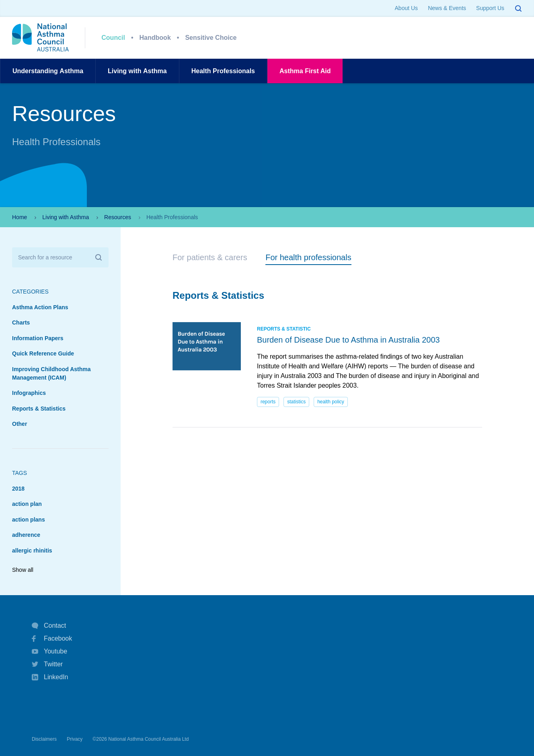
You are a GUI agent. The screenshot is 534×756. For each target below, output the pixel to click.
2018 (18, 489)
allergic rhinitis (32, 551)
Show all (23, 570)
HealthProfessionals (223, 71)
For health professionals (308, 257)
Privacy (75, 739)
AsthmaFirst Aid (305, 71)
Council (113, 38)
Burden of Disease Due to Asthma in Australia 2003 (348, 340)
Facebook (52, 639)
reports (268, 402)
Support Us (490, 8)
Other (20, 424)
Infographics (29, 393)
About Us (407, 8)
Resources (118, 217)
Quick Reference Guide (43, 353)
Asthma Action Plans (40, 307)
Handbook (155, 38)
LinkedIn (50, 678)
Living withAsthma (137, 71)
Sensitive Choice (211, 38)
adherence (26, 535)
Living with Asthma (66, 217)
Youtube (49, 651)
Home (20, 217)
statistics (296, 402)
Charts (21, 323)
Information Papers (38, 338)
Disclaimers (44, 739)
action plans (29, 520)
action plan (27, 504)
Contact (49, 626)
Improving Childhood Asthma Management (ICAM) (51, 373)
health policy (331, 402)
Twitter (47, 664)
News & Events (447, 8)
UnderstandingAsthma (48, 71)
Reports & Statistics (39, 409)
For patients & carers (210, 257)
